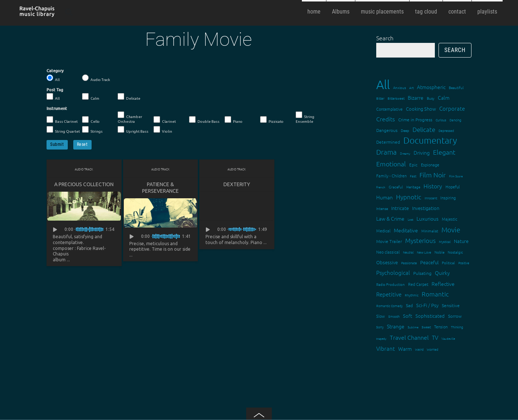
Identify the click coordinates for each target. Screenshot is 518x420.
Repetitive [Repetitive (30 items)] (389, 294)
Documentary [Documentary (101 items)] (430, 140)
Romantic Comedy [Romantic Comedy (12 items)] (389, 305)
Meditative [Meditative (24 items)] (406, 230)
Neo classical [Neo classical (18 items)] (388, 252)
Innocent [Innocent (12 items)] (431, 198)
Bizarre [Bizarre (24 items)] (416, 97)
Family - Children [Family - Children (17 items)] (391, 176)
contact (457, 12)
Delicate (129, 97)
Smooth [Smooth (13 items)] (394, 316)
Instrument (57, 108)
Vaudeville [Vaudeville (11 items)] (448, 338)
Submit (57, 144)
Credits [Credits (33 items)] (386, 119)
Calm (91, 97)
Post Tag (55, 90)
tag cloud (426, 12)
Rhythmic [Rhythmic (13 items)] (412, 295)
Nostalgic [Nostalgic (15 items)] (455, 252)
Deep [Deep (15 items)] (405, 130)
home (314, 12)
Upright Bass (133, 130)
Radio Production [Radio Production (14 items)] (391, 284)
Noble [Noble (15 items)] (439, 252)
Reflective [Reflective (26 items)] (443, 284)
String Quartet (63, 130)
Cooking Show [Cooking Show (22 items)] (421, 109)
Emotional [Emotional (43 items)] (391, 164)
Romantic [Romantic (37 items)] (435, 294)
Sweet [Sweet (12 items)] (426, 327)
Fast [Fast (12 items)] (413, 176)
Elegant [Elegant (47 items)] (444, 152)
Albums (341, 12)
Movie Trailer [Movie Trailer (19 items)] (389, 241)
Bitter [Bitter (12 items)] (380, 98)
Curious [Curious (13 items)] (441, 120)
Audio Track (96, 78)
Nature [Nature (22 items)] (461, 241)
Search (385, 38)
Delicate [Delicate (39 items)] (424, 129)
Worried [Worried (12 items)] (432, 349)
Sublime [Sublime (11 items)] (413, 327)
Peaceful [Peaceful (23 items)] (429, 262)
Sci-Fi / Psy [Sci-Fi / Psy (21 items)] (427, 305)
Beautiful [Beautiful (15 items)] (456, 87)
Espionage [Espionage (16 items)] (430, 165)
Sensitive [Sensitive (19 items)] (451, 305)
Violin (163, 130)
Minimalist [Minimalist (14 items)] (430, 231)
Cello (91, 120)
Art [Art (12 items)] (411, 87)
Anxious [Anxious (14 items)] (399, 87)
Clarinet (165, 120)
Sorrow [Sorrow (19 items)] (455, 316)
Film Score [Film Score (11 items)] (456, 176)
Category (55, 71)
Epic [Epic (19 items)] (413, 165)
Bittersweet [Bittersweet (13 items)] (396, 98)
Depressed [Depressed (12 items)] (446, 130)
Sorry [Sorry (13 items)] (380, 327)
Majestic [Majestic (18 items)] (449, 219)
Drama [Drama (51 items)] (386, 152)
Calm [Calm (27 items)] (444, 97)
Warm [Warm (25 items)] (405, 349)
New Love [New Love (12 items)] (424, 252)
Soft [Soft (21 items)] (408, 316)
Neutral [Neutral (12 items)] (408, 252)
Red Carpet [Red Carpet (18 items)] (418, 284)
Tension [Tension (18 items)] (441, 327)
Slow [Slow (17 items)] (381, 316)
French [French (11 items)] (381, 187)
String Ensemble (305, 117)
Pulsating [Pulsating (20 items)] (422, 273)
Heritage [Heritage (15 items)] (413, 187)
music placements (382, 12)
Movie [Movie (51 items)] (451, 229)
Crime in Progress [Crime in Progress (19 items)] (415, 119)
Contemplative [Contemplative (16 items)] (389, 109)
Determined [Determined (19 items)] (388, 142)
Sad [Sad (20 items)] (409, 305)
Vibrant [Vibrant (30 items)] (386, 348)
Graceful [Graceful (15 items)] (396, 187)
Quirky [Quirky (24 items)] (442, 273)
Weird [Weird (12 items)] (419, 349)
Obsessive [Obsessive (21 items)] (387, 262)
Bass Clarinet (62, 120)
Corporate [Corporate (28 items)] (452, 108)
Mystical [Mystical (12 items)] (445, 241)
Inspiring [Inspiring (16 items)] (448, 198)
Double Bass (204, 120)
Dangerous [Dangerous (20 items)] (387, 130)
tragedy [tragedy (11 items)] (381, 338)
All (53, 78)
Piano (234, 120)
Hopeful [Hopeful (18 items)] (453, 187)
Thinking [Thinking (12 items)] (457, 327)
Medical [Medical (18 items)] (383, 231)
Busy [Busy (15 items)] (431, 98)
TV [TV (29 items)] (435, 337)
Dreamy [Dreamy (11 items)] (405, 153)
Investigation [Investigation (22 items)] (426, 208)
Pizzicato (272, 120)
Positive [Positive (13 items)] (464, 263)
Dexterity (237, 184)
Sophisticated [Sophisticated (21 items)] (430, 316)
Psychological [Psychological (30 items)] (393, 272)
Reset (82, 144)
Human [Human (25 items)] (384, 197)
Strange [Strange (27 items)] (396, 326)
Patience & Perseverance (160, 188)
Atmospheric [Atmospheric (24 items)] (431, 87)
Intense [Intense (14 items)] (382, 208)
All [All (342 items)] (383, 84)
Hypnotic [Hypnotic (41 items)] (409, 197)
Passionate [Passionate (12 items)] (409, 263)
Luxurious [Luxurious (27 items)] (428, 218)
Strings (92, 130)
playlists (487, 12)
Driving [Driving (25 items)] (422, 152)
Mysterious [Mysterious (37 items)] (420, 240)
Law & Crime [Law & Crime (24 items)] (390, 218)
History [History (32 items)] (433, 186)
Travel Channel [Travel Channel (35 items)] (409, 337)
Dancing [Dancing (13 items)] (455, 120)
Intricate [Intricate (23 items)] (400, 208)
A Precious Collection (84, 184)
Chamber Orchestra (130, 117)
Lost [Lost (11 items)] (410, 219)
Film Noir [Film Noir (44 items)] (433, 175)
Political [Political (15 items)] (448, 263)
